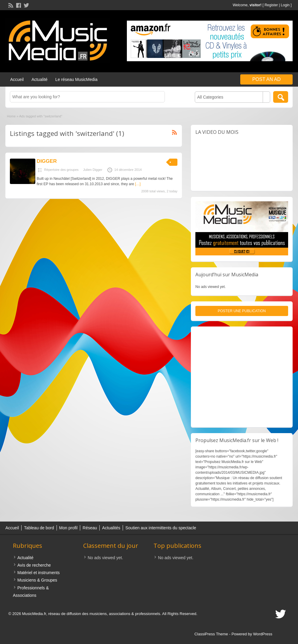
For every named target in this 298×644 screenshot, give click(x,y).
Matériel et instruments (39, 573)
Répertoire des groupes (61, 170)
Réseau (90, 528)
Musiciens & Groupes (37, 580)
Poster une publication (242, 311)
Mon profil (68, 528)
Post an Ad (266, 79)
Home (11, 116)
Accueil (17, 79)
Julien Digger (93, 170)
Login (285, 5)
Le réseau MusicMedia (76, 79)
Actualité (39, 79)
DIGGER (47, 161)
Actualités (111, 528)
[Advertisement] (242, 377)
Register (271, 5)
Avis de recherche (34, 565)
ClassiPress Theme (211, 634)
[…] (138, 184)
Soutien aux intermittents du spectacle (161, 528)
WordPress (263, 634)
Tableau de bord (39, 528)
